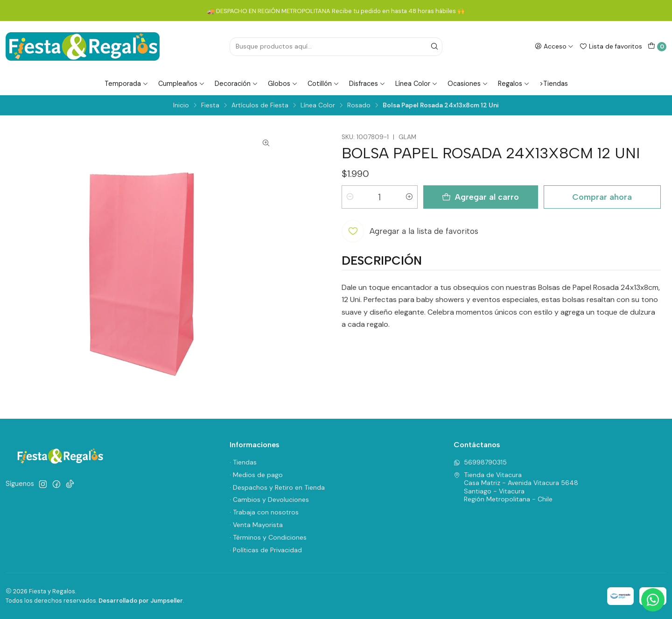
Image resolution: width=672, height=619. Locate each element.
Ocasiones (468, 84)
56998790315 (480, 462)
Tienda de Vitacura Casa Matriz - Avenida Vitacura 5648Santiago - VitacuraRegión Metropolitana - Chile (516, 487)
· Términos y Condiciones (268, 537)
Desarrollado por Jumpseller (141, 601)
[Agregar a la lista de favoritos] (410, 231)
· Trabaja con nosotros (264, 512)
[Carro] (657, 47)
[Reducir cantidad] (350, 197)
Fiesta (210, 106)
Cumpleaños (182, 84)
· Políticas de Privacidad (266, 550)
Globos (283, 84)
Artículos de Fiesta (260, 106)
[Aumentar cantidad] (409, 197)
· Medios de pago (256, 475)
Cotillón (323, 84)
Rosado (359, 106)
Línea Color (416, 84)
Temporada (126, 84)
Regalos (514, 84)
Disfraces (367, 84)
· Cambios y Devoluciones (269, 499)
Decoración (236, 84)
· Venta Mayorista (256, 525)
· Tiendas (243, 462)
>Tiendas (554, 84)
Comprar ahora (602, 197)
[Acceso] (554, 46)
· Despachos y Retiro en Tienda (277, 487)
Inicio (181, 106)
